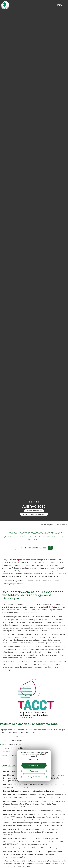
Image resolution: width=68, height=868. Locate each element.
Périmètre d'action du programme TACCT (30, 724)
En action (34, 502)
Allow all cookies (34, 765)
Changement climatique (34, 511)
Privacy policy (34, 760)
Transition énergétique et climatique (34, 514)
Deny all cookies (34, 777)
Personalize (34, 771)
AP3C (51, 607)
